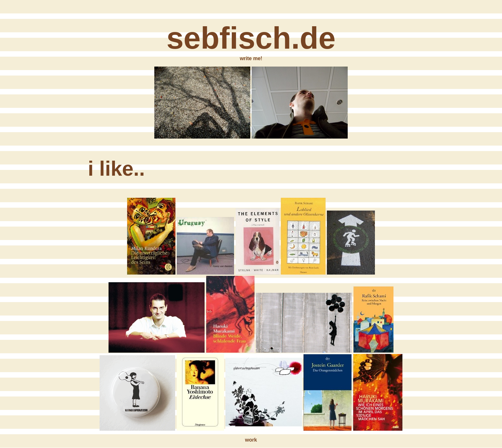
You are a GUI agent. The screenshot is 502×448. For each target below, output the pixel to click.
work (251, 440)
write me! (251, 58)
